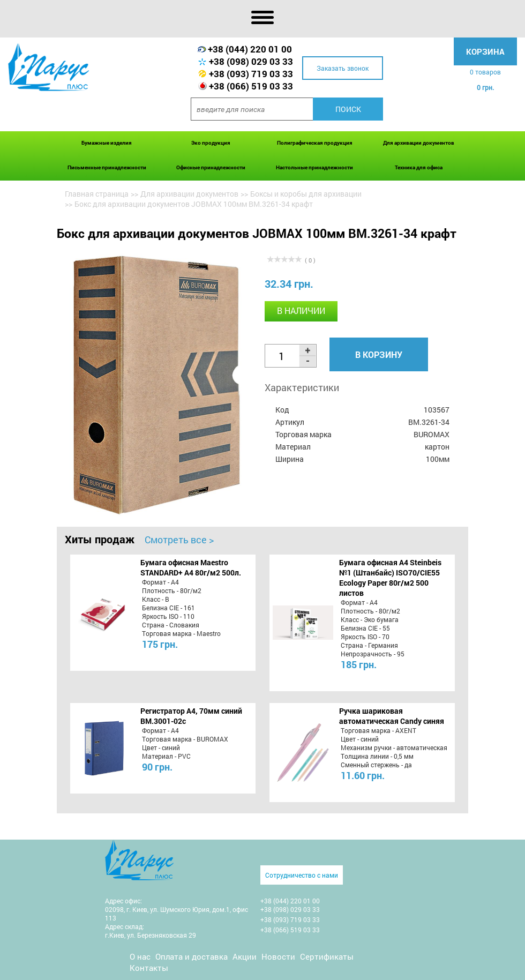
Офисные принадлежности (211, 167)
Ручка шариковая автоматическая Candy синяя (392, 716)
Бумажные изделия (107, 143)
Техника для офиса (419, 167)
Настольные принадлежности (314, 167)
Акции (245, 956)
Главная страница (97, 194)
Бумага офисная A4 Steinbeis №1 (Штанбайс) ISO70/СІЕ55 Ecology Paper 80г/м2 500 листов (390, 578)
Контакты (149, 968)
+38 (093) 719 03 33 (251, 74)
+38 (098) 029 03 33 (251, 61)
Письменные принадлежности (107, 167)
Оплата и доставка (192, 956)
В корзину (379, 354)
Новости (278, 956)
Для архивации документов (419, 143)
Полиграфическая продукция (315, 143)
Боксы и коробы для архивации (306, 194)
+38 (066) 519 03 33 (251, 86)
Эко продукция (211, 143)
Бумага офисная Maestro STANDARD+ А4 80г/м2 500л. (191, 567)
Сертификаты (327, 956)
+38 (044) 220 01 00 (250, 49)
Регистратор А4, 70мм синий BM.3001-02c (191, 716)
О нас (140, 956)
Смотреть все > (179, 540)
